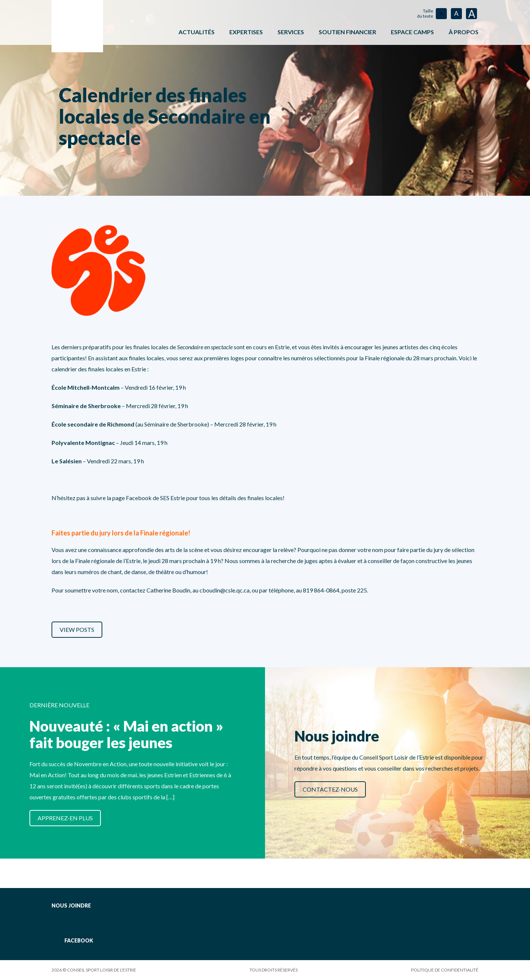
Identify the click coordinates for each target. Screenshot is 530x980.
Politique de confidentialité (445, 970)
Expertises (246, 32)
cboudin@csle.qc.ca (225, 590)
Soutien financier (347, 32)
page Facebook (132, 498)
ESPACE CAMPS (412, 32)
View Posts (77, 629)
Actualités (197, 32)
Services (291, 32)
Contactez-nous (330, 789)
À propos (464, 32)
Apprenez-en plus (65, 818)
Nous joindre (71, 905)
